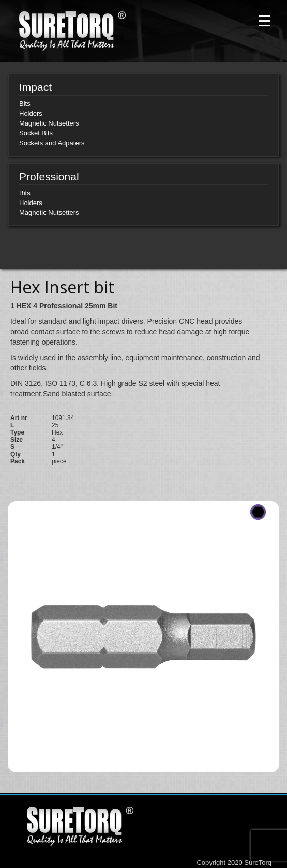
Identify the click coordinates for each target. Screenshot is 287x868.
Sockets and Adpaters (52, 143)
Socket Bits (36, 133)
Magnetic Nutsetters (49, 123)
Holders (31, 113)
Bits (25, 104)
